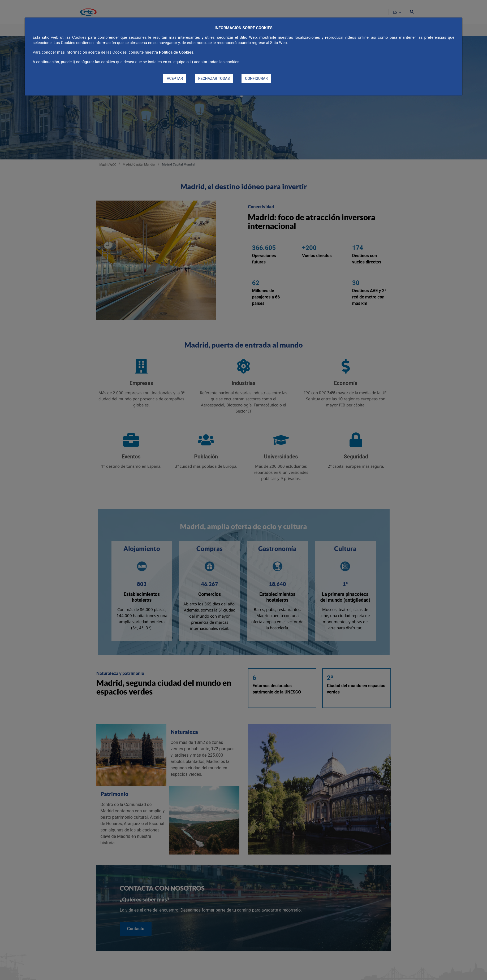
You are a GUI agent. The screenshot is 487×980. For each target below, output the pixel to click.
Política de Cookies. (177, 52)
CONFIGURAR (256, 79)
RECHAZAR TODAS (214, 79)
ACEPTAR (175, 79)
